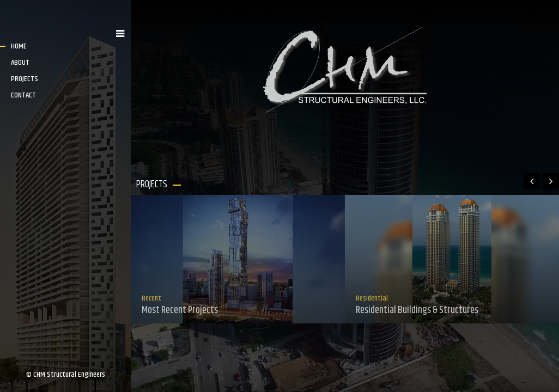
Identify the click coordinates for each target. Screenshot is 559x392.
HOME (19, 46)
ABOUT (20, 63)
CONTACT (23, 95)
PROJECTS (25, 79)
